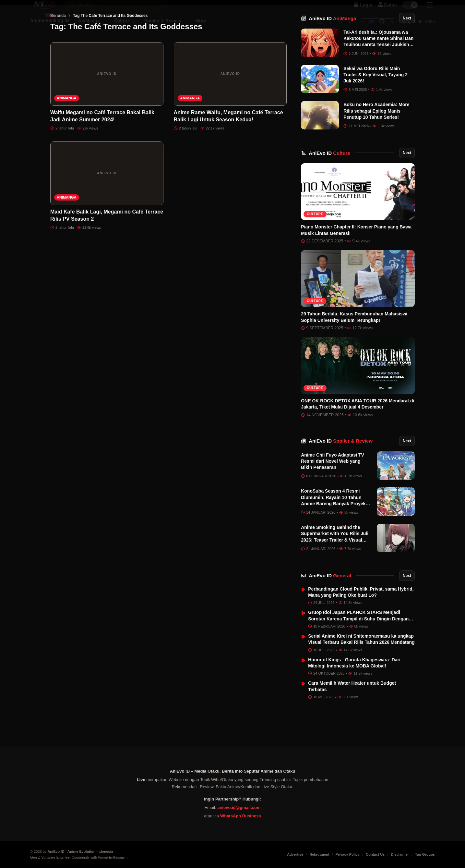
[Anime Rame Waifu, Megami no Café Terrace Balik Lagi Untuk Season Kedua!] (230, 107)
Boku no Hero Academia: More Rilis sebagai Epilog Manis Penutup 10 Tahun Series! (376, 144)
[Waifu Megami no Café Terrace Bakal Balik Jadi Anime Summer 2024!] (107, 107)
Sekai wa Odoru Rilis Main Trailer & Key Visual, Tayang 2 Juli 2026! (376, 108)
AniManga (67, 131)
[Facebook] (330, 28)
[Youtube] (361, 28)
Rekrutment (319, 854)
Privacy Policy (348, 854)
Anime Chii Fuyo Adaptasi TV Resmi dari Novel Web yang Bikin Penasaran (333, 494)
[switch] (410, 12)
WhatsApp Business (241, 816)
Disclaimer (400, 854)
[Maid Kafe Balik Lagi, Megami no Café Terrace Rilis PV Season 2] (107, 206)
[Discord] (372, 28)
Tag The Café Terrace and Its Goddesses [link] (110, 48)
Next (407, 51)
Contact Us (375, 854)
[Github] (382, 28)
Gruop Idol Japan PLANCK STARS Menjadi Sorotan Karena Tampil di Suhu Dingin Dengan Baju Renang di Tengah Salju (358, 652)
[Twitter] (340, 28)
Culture (315, 247)
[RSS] (392, 28)
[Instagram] (320, 28)
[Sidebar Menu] (430, 12)
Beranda (58, 48)
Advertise (295, 854)
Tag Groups (425, 854)
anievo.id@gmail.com (239, 807)
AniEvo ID (332, 51)
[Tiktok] (351, 28)
